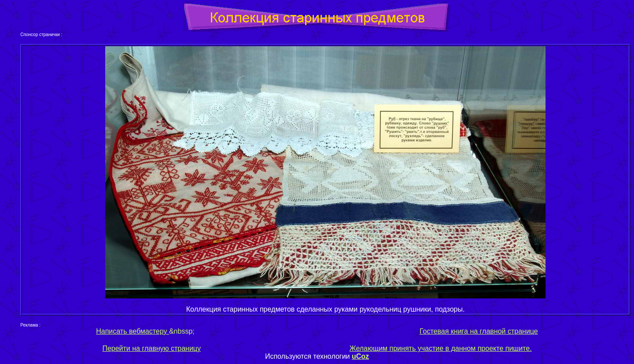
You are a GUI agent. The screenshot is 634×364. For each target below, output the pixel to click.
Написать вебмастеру (133, 331)
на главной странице (503, 331)
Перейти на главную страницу (151, 348)
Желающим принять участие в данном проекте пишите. (441, 348)
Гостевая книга (444, 331)
